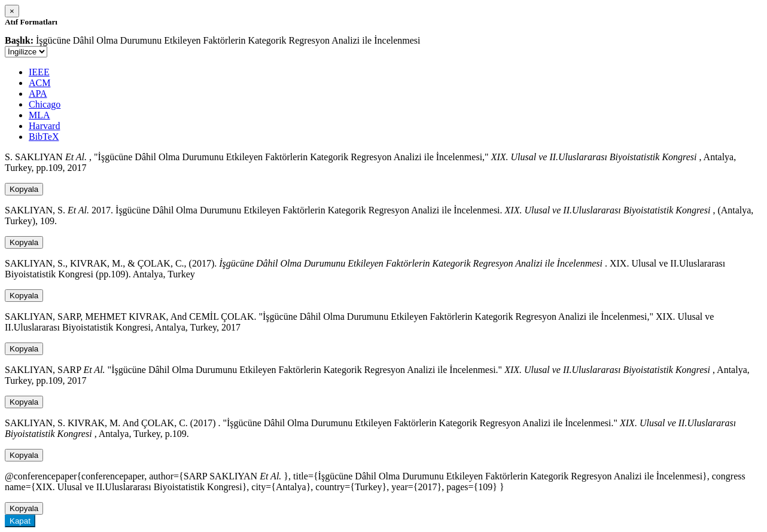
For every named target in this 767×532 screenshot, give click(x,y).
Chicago (45, 104)
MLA (39, 115)
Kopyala (24, 189)
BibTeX (44, 137)
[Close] (12, 11)
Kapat (20, 521)
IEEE (39, 72)
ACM (39, 83)
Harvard (44, 126)
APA (38, 94)
